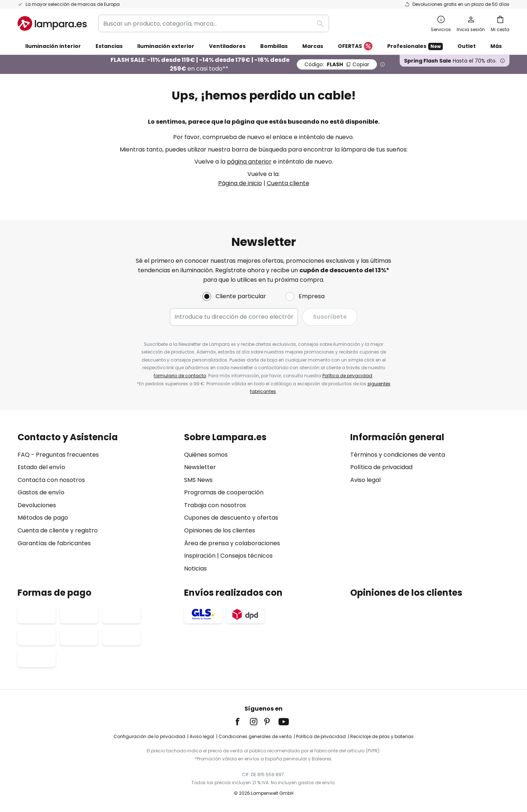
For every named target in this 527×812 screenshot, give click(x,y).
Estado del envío (41, 467)
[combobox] (214, 23)
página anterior (249, 162)
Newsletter (200, 467)
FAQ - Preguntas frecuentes (58, 455)
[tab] (97, 503)
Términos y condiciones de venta (398, 455)
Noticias (195, 568)
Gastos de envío (41, 492)
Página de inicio (240, 183)
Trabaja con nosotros (215, 505)
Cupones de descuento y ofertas (231, 518)
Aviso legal (365, 480)
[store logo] (52, 23)
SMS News (198, 480)
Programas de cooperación (224, 492)
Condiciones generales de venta (255, 736)
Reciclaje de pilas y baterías (382, 736)
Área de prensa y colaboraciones (232, 543)
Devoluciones (37, 505)
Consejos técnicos (246, 556)
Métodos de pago (43, 518)
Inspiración (200, 556)
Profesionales (415, 46)
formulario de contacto (180, 376)
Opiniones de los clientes (220, 530)
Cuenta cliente (288, 183)
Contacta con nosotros (51, 480)
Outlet (467, 46)
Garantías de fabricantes (54, 543)
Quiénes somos (206, 455)
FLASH (337, 64)
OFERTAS (355, 46)
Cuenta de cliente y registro (58, 530)
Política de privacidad (347, 376)
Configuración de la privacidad (149, 736)
